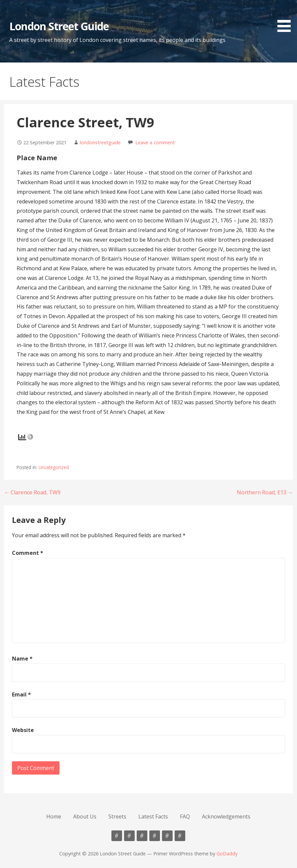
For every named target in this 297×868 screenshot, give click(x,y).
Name (22, 659)
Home (54, 816)
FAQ (185, 816)
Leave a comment (155, 142)
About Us (85, 816)
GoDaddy (227, 854)
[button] (286, 17)
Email (21, 694)
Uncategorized (54, 467)
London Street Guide (59, 26)
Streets (117, 816)
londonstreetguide (100, 142)
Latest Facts (153, 816)
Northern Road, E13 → (265, 492)
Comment (28, 553)
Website (23, 730)
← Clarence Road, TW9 (32, 492)
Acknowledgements (226, 816)
